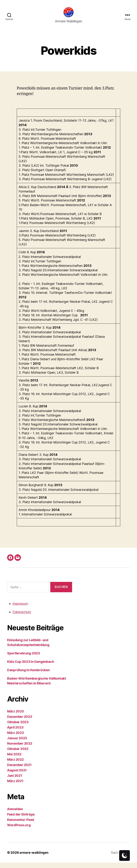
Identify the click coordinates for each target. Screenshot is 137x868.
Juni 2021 (15, 781)
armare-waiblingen (34, 858)
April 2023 (15, 733)
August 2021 (17, 776)
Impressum (20, 609)
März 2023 (16, 738)
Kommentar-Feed (21, 825)
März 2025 (16, 717)
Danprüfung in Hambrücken (28, 675)
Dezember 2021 (19, 770)
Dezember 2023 (20, 722)
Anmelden (15, 814)
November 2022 (20, 749)
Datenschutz (22, 617)
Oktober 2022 (18, 754)
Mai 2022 (14, 759)
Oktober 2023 (18, 727)
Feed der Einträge (21, 820)
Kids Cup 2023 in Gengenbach (31, 667)
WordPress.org (19, 830)
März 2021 (15, 786)
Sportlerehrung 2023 (24, 659)
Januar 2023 (17, 743)
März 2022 (15, 765)
